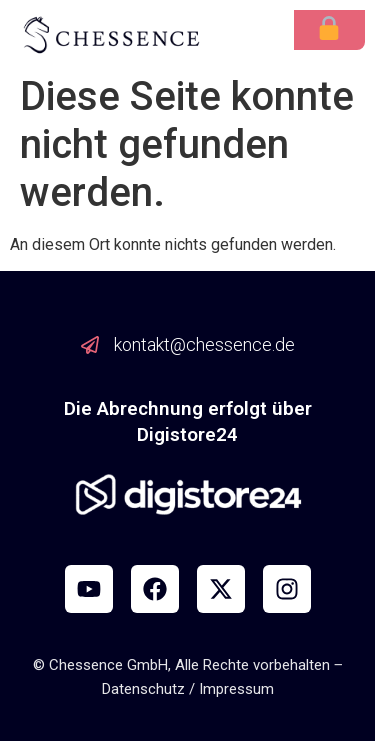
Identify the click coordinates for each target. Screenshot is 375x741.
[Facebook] (155, 589)
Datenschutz (143, 689)
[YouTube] (89, 589)
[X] (221, 589)
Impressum (236, 689)
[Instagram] (287, 589)
